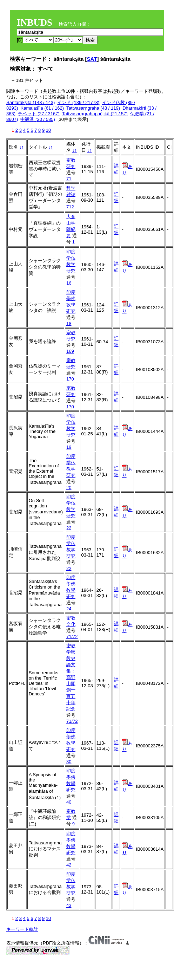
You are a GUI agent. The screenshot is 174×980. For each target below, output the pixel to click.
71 (69, 179)
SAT (92, 59)
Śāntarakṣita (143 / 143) (31, 102)
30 (69, 762)
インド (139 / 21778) (78, 102)
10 (48, 130)
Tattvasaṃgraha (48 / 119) (93, 108)
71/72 (72, 637)
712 (70, 207)
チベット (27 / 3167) (39, 114)
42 (69, 865)
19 (69, 447)
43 (69, 905)
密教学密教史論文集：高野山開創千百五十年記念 (71, 677)
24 (69, 609)
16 (69, 283)
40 (69, 802)
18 (69, 323)
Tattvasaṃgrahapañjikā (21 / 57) (95, 114)
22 (69, 528)
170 (70, 379)
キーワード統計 (22, 929)
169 (70, 351)
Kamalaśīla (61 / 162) (42, 108)
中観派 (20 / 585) (38, 119)
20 (69, 488)
